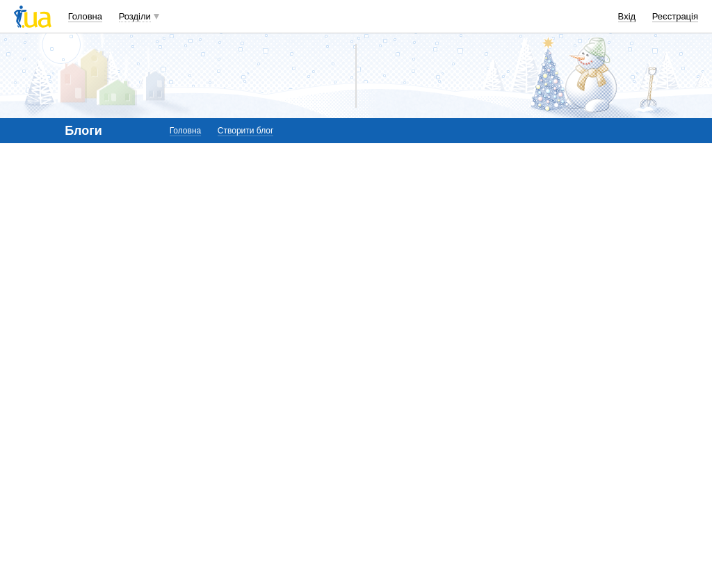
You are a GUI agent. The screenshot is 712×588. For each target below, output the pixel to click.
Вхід (627, 16)
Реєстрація (675, 16)
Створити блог (246, 131)
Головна (85, 16)
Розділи (135, 16)
